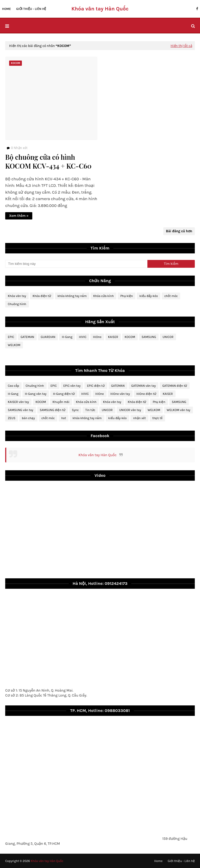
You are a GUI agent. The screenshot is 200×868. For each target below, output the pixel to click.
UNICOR (168, 337)
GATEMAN (27, 337)
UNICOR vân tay (130, 410)
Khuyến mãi (61, 402)
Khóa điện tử (42, 296)
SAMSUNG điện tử (53, 410)
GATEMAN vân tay (143, 386)
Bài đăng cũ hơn (179, 231)
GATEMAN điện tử (175, 386)
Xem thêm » (19, 216)
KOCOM (130, 337)
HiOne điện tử (146, 394)
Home (158, 861)
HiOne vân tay (120, 394)
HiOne (97, 337)
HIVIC (83, 337)
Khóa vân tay (17, 296)
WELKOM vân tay (179, 410)
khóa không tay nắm (72, 296)
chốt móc (171, 296)
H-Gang (67, 337)
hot (64, 418)
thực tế (157, 418)
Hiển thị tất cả (181, 46)
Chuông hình (17, 304)
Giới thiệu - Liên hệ (181, 861)
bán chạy (28, 418)
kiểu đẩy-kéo (149, 296)
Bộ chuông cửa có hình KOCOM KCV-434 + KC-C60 (48, 162)
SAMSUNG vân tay (21, 410)
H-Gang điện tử (64, 394)
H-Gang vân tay (36, 394)
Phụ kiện (127, 296)
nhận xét (139, 418)
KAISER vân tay (18, 402)
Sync (75, 410)
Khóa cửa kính (104, 296)
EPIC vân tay (72, 386)
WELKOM (14, 345)
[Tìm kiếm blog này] (76, 264)
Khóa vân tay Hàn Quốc (97, 455)
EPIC (11, 337)
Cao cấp (13, 386)
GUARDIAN (48, 337)
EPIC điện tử (96, 386)
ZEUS (12, 418)
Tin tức (90, 410)
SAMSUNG (149, 337)
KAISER (113, 337)
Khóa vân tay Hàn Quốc (100, 9)
